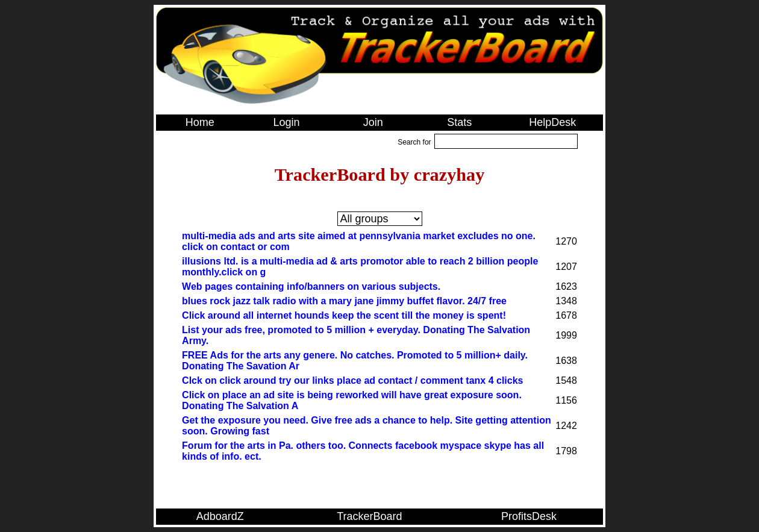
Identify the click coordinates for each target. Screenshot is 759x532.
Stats (459, 122)
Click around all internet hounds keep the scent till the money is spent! (344, 315)
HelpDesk (552, 122)
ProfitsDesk (529, 516)
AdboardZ (220, 516)
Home (200, 122)
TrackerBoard (369, 516)
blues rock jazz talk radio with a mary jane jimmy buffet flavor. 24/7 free (344, 301)
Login (286, 122)
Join (373, 122)
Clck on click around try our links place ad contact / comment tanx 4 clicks (352, 380)
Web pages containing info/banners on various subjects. (311, 286)
